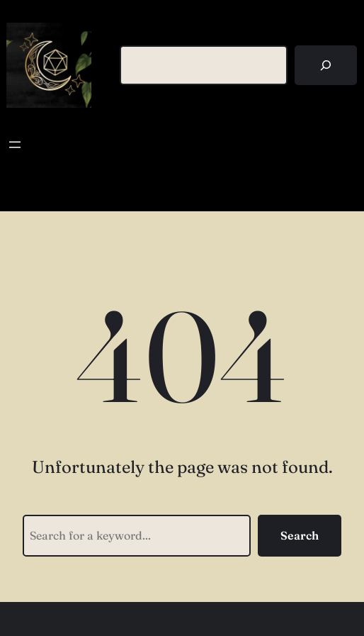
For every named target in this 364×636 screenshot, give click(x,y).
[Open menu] (15, 145)
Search (300, 535)
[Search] (326, 65)
